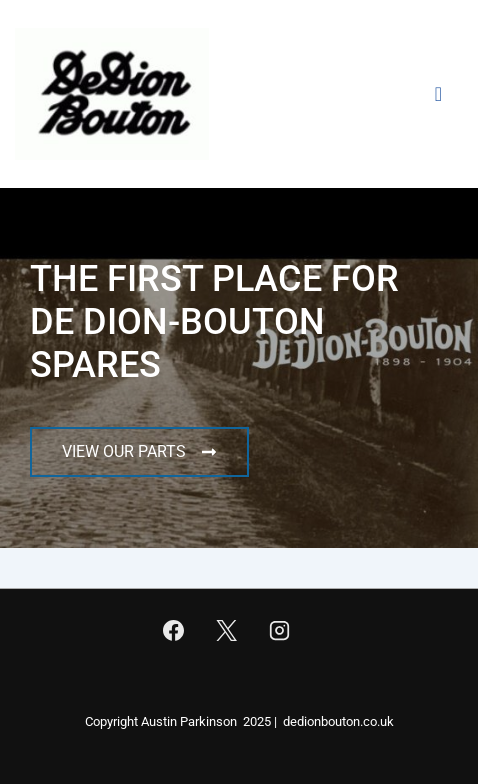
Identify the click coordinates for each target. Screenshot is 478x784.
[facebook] (174, 630)
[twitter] (227, 630)
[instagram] (279, 630)
